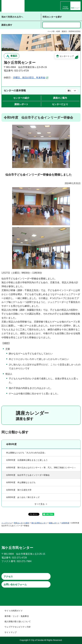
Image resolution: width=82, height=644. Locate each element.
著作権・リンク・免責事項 (17, 616)
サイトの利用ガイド (14, 611)
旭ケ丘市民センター (39, 523)
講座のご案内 (60, 98)
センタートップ (67, 56)
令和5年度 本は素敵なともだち (21, 482)
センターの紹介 (21, 98)
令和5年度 (11, 444)
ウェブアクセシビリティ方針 (18, 627)
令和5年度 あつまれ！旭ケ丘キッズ (23, 497)
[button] (75, 6)
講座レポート (21, 104)
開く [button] (70, 91)
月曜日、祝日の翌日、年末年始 (29, 78)
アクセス (8, 577)
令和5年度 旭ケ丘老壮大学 (19, 490)
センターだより (60, 104)
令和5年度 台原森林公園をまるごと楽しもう (27, 460)
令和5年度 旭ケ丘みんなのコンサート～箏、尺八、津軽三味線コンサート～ (41, 468)
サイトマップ (11, 632)
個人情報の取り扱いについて (18, 621)
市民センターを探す (22, 523)
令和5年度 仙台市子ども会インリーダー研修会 (28, 475)
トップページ (7, 523)
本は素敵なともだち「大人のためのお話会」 (26, 453)
